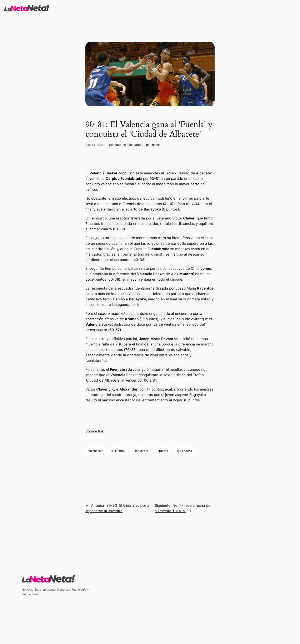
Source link (95, 431)
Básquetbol (134, 145)
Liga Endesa (152, 145)
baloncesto (96, 451)
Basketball (118, 451)
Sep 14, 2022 (94, 145)
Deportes (162, 451)
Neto (118, 145)
